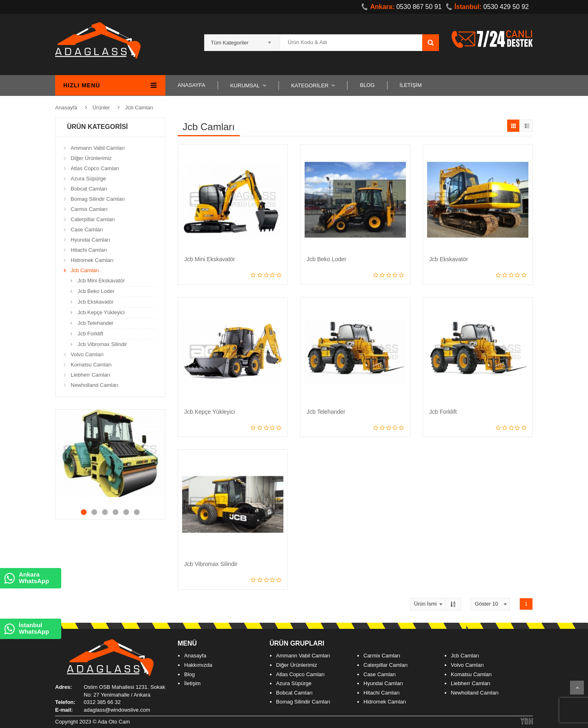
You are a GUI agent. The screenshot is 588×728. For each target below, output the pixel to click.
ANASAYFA (192, 85)
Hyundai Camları (90, 240)
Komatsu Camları (91, 365)
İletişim (192, 683)
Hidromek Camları (92, 260)
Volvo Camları (87, 354)
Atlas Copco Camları (95, 168)
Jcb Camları (139, 108)
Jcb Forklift (90, 334)
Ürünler (101, 108)
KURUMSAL (245, 85)
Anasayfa (66, 108)
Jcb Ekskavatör (96, 302)
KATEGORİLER (310, 85)
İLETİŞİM (411, 85)
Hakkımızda (198, 665)
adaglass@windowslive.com (117, 710)
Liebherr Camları (90, 375)
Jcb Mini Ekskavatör (101, 281)
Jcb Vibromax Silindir (102, 344)
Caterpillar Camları (93, 219)
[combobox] (242, 40)
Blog (189, 674)
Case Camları (87, 230)
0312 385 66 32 (102, 702)
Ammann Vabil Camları (98, 148)
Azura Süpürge (88, 179)
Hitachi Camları (89, 250)
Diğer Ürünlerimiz (91, 158)
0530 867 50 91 (401, 7)
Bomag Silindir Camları (98, 199)
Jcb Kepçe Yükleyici (101, 312)
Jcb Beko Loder (96, 291)
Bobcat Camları (89, 189)
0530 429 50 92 (487, 7)
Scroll (577, 688)
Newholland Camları (95, 385)
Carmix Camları (89, 209)
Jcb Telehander (96, 323)
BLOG (367, 85)
